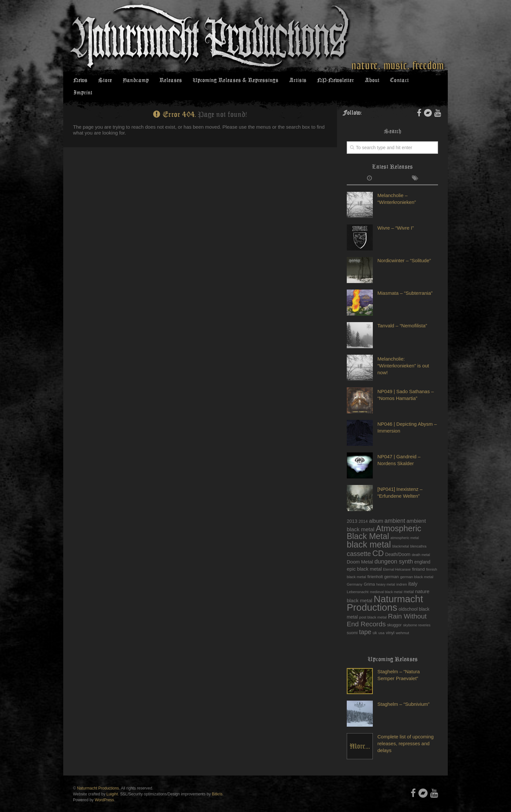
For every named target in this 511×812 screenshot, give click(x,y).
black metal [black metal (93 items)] (369, 534)
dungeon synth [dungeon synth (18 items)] (394, 551)
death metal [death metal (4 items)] (421, 544)
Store (103, 81)
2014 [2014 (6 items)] (363, 511)
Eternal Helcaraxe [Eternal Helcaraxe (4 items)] (397, 559)
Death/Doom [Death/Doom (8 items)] (398, 544)
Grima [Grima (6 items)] (369, 574)
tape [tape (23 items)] (365, 621)
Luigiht (112, 783)
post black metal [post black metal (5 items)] (373, 606)
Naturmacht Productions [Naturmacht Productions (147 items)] (385, 592)
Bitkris (217, 783)
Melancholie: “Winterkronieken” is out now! (403, 355)
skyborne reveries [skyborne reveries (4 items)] (417, 614)
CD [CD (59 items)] (378, 542)
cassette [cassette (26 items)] (359, 543)
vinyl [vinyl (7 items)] (390, 622)
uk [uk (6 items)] (375, 622)
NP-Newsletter (331, 81)
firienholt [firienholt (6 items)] (375, 566)
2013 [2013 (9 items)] (352, 510)
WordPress (104, 789)
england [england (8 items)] (422, 551)
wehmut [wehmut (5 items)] (402, 622)
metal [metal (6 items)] (409, 581)
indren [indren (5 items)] (401, 573)
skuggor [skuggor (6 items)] (394, 614)
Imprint (422, 81)
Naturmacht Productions (98, 777)
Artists (294, 81)
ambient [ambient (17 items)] (395, 510)
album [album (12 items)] (376, 510)
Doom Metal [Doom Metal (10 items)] (360, 551)
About (367, 81)
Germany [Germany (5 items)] (355, 573)
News (80, 81)
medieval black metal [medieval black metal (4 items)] (386, 581)
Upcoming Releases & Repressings (232, 81)
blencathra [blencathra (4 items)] (418, 535)
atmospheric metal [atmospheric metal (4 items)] (405, 527)
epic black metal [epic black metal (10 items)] (364, 558)
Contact (393, 81)
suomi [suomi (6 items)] (352, 622)
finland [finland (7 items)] (418, 558)
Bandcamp (133, 81)
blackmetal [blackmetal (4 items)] (401, 535)
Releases (167, 81)
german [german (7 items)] (392, 566)
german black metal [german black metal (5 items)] (417, 566)
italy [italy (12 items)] (413, 573)
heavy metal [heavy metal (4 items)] (386, 574)
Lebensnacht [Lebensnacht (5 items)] (358, 581)
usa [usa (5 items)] (381, 622)
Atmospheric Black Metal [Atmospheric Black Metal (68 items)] (384, 521)
